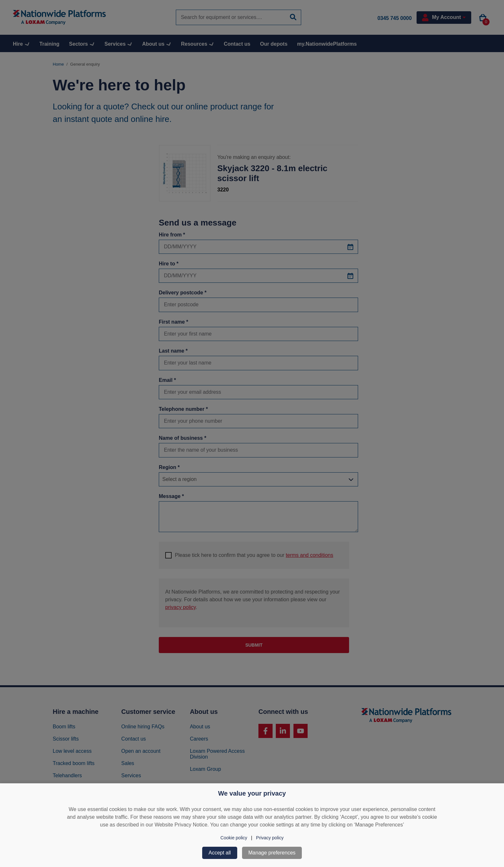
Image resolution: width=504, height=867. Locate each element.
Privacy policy (270, 838)
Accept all (220, 853)
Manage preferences (272, 853)
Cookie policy (234, 838)
